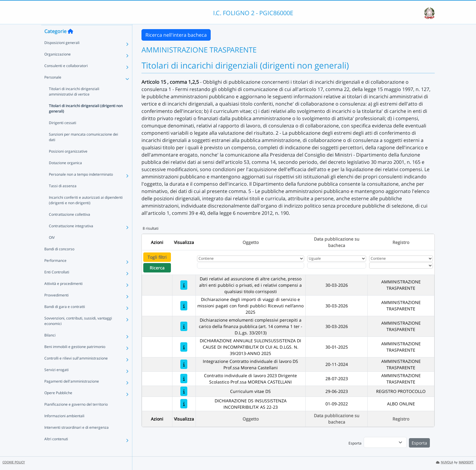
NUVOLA (444, 462)
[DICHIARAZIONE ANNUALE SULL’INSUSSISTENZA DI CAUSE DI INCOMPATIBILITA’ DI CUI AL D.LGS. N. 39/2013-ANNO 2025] (184, 347)
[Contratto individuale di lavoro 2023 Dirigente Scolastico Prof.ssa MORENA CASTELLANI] (184, 379)
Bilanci (50, 347)
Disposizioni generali (62, 54)
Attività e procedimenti (63, 295)
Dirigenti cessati (63, 134)
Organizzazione (58, 66)
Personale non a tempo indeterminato (81, 186)
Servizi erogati (56, 381)
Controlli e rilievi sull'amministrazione (76, 370)
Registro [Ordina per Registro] (401, 242)
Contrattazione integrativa (71, 237)
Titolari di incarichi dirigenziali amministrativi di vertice (74, 103)
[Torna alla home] (70, 43)
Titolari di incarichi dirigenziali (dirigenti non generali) (86, 120)
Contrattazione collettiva (70, 226)
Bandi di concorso (59, 260)
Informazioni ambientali (64, 427)
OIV (52, 249)
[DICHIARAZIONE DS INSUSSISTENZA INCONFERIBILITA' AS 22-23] (184, 404)
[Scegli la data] (337, 265)
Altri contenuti (56, 450)
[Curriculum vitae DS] (184, 391)
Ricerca (157, 268)
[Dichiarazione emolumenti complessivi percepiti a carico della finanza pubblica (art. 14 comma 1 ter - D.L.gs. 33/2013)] (184, 326)
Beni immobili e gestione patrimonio (75, 358)
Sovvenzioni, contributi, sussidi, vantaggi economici (78, 332)
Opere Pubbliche (58, 404)
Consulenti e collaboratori (66, 77)
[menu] (385, 442)
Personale (53, 89)
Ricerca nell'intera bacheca (176, 35)
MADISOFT (466, 462)
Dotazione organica (65, 174)
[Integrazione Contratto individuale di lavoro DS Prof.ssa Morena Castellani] (184, 364)
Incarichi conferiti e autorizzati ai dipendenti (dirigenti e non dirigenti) (86, 212)
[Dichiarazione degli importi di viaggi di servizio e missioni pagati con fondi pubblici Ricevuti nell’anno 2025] (184, 306)
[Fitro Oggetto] (251, 265)
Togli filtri (157, 257)
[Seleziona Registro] (401, 265)
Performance (55, 272)
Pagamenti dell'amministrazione (72, 393)
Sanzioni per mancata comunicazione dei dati (83, 149)
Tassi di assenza (63, 197)
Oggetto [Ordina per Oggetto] (251, 242)
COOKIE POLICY (14, 462)
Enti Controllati (57, 284)
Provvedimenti (56, 307)
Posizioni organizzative (68, 163)
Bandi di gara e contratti (65, 318)
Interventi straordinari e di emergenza (76, 439)
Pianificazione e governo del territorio (76, 416)
